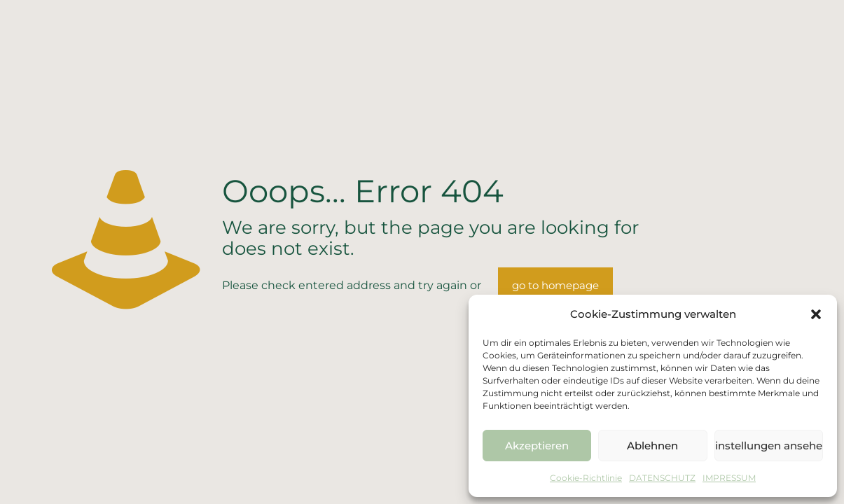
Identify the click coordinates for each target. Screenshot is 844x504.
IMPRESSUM (729, 478)
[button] (816, 314)
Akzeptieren (537, 446)
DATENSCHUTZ (662, 478)
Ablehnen (652, 446)
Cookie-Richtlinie (586, 478)
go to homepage (555, 285)
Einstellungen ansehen (769, 446)
